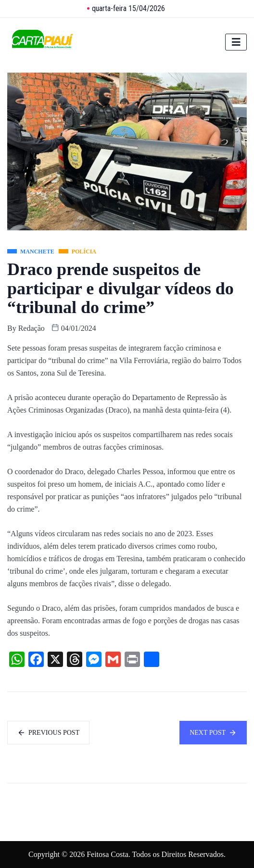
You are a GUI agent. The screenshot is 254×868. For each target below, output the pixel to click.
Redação (32, 328)
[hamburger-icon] (236, 42)
